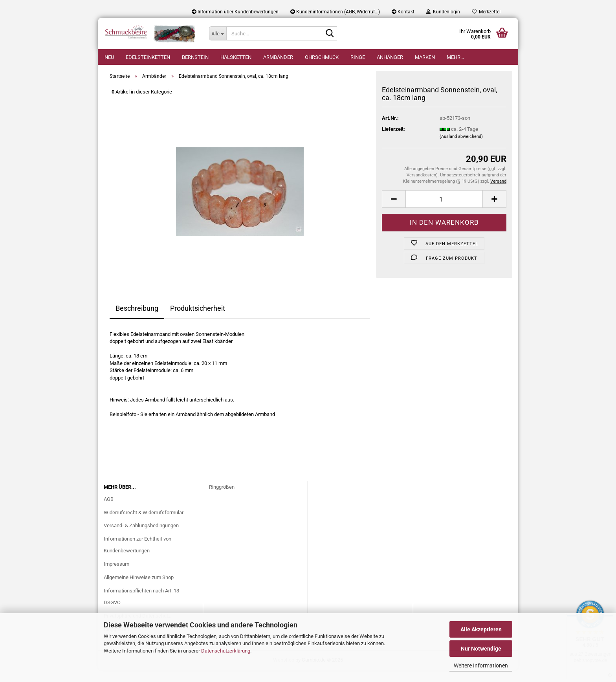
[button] (394, 211)
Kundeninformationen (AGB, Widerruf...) (335, 12)
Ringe (358, 57)
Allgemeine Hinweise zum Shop (139, 589)
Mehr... (455, 57)
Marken (425, 57)
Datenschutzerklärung (226, 651)
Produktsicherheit (198, 320)
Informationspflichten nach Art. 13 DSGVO (141, 608)
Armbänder (278, 57)
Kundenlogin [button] (443, 12)
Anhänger (390, 57)
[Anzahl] (444, 211)
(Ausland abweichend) (461, 148)
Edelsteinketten (148, 57)
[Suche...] (218, 33)
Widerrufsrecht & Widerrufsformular (144, 524)
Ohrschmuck (322, 57)
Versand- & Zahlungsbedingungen (141, 537)
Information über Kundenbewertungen (235, 12)
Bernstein (195, 57)
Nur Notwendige (481, 649)
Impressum (116, 576)
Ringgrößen (222, 499)
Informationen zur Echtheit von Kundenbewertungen (137, 556)
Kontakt (403, 12)
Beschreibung (137, 320)
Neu (109, 57)
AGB (109, 511)
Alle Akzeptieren (481, 629)
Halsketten (236, 57)
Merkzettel (486, 12)
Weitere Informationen (481, 665)
